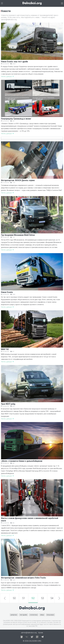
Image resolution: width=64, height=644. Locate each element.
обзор (42, 615)
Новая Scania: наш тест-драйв (14, 62)
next (59, 598)
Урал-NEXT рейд (8, 404)
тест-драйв (23, 615)
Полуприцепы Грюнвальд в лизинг (16, 119)
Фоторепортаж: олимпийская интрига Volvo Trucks (23, 578)
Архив (41, 633)
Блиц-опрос (50, 615)
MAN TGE (5, 349)
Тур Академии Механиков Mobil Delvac (18, 235)
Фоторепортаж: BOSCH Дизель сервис (18, 180)
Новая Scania (7, 292)
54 (52, 598)
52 (33, 598)
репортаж (14, 615)
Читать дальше (7, 76)
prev (5, 598)
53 (42, 598)
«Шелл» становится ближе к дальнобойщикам (22, 461)
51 (24, 598)
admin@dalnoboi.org (29, 633)
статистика (34, 615)
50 (14, 598)
